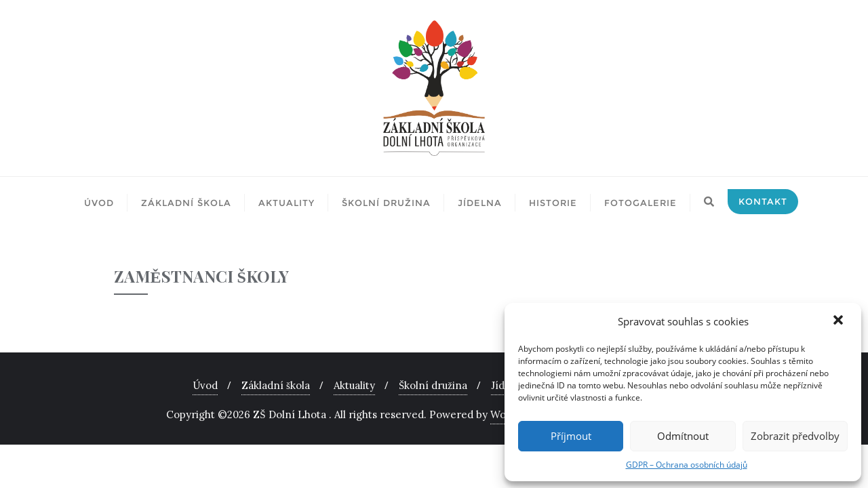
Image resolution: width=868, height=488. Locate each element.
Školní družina (433, 385)
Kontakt (763, 201)
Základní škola (276, 385)
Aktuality (354, 385)
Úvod (205, 385)
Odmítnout (683, 436)
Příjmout (571, 436)
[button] (840, 321)
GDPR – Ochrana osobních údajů (687, 465)
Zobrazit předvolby (795, 436)
